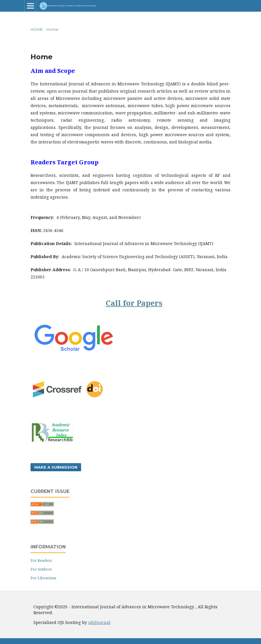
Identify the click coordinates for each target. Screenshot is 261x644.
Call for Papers (134, 303)
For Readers (41, 560)
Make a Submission (56, 467)
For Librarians (43, 578)
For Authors (41, 569)
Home (37, 29)
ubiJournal (99, 622)
